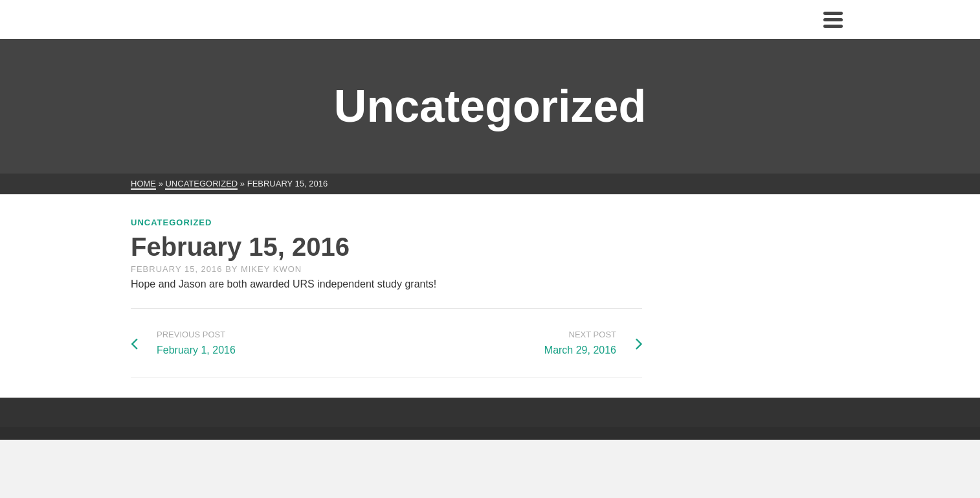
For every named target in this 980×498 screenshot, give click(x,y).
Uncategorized (171, 222)
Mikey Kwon (271, 269)
